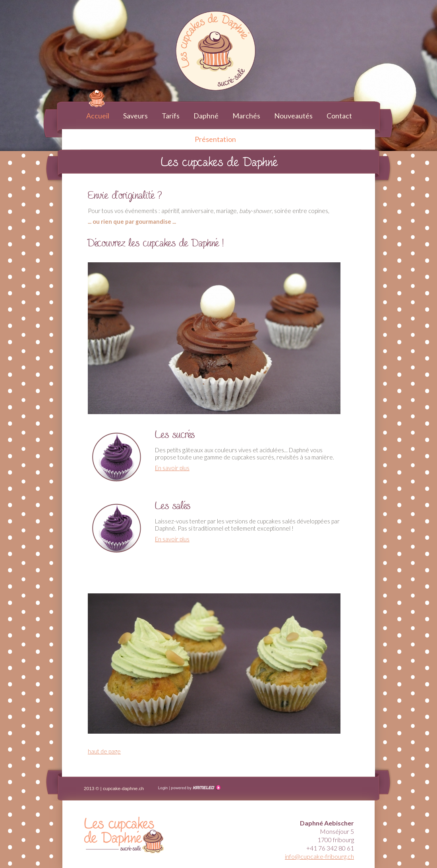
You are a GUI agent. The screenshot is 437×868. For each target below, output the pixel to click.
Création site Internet (195, 788)
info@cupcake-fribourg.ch (319, 856)
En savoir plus (172, 468)
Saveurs (135, 116)
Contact (339, 116)
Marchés (246, 116)
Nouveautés (293, 116)
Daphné (206, 116)
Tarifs (171, 116)
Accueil (98, 116)
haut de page (104, 751)
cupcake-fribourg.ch (60, 8)
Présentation (215, 139)
